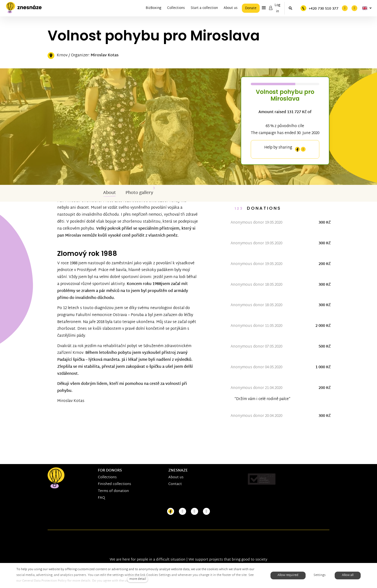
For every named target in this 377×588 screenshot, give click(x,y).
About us (176, 477)
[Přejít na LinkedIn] (207, 512)
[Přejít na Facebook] (171, 512)
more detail (138, 579)
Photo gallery (139, 193)
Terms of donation (113, 491)
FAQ (101, 498)
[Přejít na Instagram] (182, 512)
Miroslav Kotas (105, 55)
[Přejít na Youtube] (195, 512)
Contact (175, 484)
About (110, 193)
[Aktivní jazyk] (367, 8)
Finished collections (114, 484)
